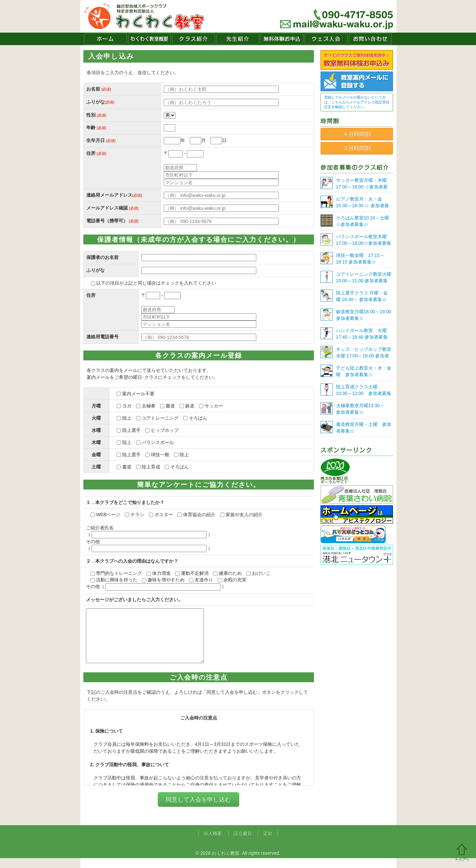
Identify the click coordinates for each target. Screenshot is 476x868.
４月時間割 (357, 134)
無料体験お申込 (282, 39)
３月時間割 (357, 148)
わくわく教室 (144, 16)
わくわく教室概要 (150, 39)
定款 (268, 843)
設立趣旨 (243, 843)
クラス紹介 (194, 39)
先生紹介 (238, 39)
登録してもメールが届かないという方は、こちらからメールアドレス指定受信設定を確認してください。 (357, 102)
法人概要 (213, 843)
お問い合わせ (370, 39)
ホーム (105, 39)
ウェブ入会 (326, 39)
